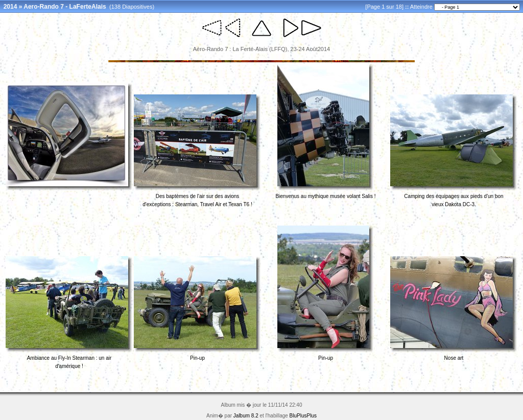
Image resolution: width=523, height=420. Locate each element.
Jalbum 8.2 (246, 416)
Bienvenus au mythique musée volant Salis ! (325, 196)
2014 (10, 7)
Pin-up (197, 358)
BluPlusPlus (303, 416)
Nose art (454, 358)
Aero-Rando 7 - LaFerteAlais (65, 7)
